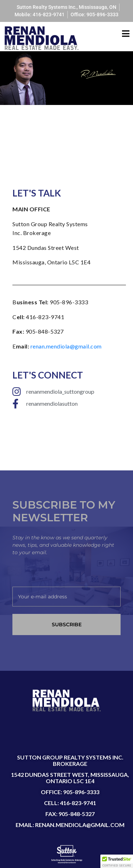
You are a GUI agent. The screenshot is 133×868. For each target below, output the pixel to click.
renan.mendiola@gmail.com (66, 346)
